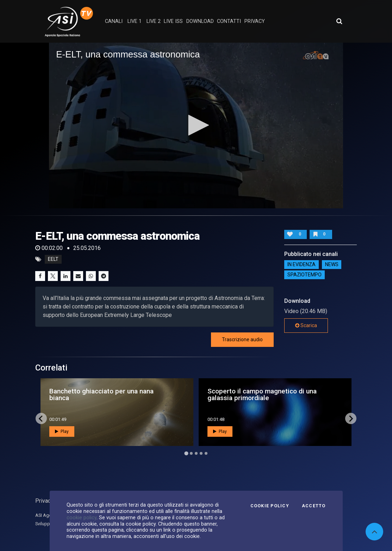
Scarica (306, 325)
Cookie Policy (270, 506)
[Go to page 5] (206, 453)
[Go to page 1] (186, 454)
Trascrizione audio (242, 339)
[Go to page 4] (201, 453)
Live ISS (173, 21)
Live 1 (135, 21)
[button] (196, 125)
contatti (229, 21)
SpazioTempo (304, 275)
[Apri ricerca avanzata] (339, 21)
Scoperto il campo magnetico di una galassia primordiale (262, 394)
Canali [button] (114, 21)
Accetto (314, 506)
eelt (53, 259)
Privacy (44, 501)
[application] (196, 125)
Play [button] (62, 431)
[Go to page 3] (196, 453)
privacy (255, 21)
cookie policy (82, 518)
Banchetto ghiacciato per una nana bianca (101, 394)
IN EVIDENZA (301, 264)
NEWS (332, 264)
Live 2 (154, 21)
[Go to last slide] (41, 418)
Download (200, 21)
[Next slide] (351, 418)
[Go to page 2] (191, 453)
